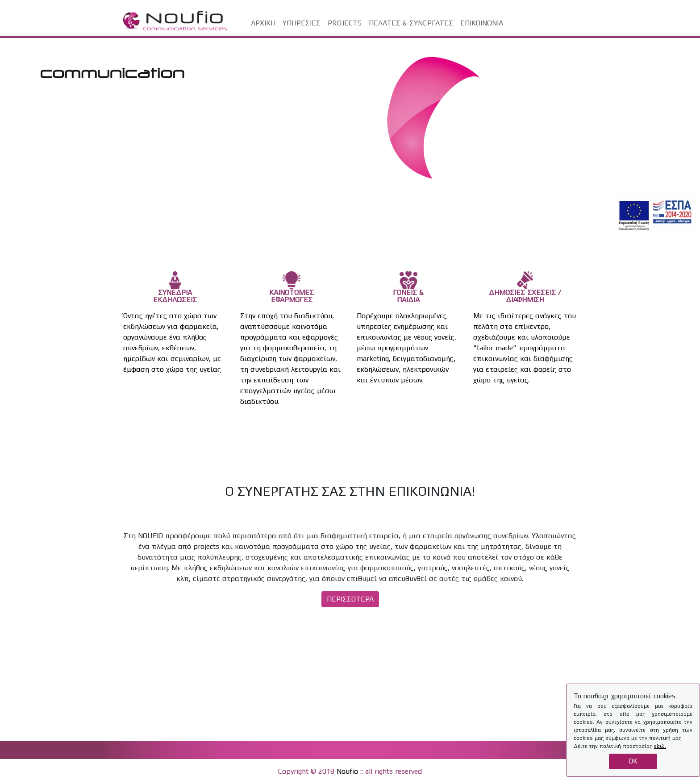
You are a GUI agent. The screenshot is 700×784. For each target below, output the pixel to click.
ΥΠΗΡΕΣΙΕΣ (302, 23)
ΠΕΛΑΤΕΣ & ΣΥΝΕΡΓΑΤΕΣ (411, 23)
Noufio (347, 771)
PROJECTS (345, 23)
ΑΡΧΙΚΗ (263, 23)
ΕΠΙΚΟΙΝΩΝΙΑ (482, 23)
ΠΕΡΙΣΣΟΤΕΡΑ (350, 599)
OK (633, 761)
